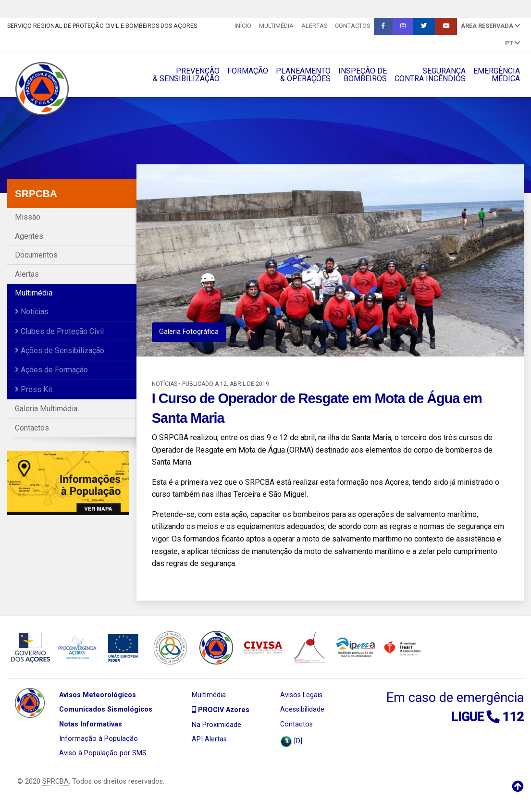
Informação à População (99, 739)
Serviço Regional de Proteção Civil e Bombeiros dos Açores (102, 26)
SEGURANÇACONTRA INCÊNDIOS (430, 75)
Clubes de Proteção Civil (59, 331)
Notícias (32, 312)
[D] (291, 742)
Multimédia (276, 26)
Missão (28, 217)
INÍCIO (243, 26)
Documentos (36, 255)
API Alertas (209, 739)
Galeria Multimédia (46, 409)
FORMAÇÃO (248, 71)
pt (512, 43)
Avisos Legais (301, 695)
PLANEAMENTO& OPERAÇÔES (303, 75)
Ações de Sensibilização (60, 351)
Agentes (29, 236)
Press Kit (34, 389)
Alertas (314, 26)
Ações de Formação (51, 370)
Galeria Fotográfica (189, 332)
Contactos (352, 26)
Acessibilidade (302, 709)
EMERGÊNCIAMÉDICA (497, 75)
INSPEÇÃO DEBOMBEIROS (363, 75)
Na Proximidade (216, 725)
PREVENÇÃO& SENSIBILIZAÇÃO (186, 75)
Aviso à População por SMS (103, 753)
